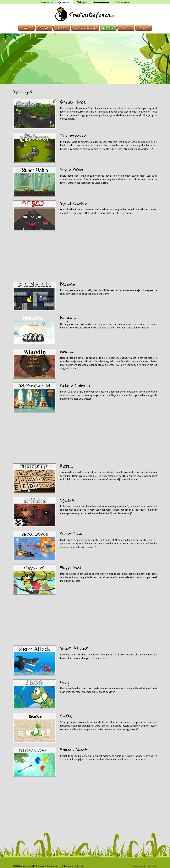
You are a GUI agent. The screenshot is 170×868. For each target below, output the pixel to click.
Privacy (41, 866)
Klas (126, 28)
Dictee (62, 28)
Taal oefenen (69, 866)
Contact (80, 866)
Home (26, 28)
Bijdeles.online (53, 866)
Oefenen (44, 28)
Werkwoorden (85, 28)
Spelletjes (108, 28)
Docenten (144, 28)
